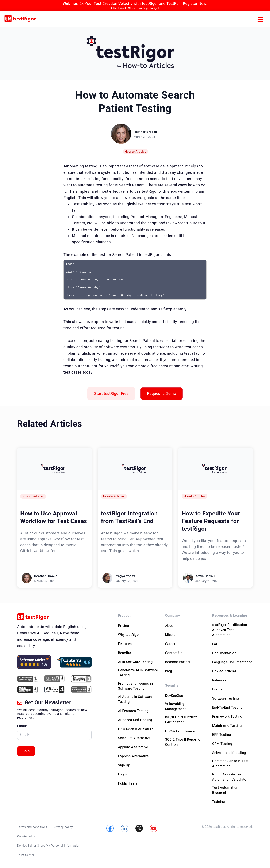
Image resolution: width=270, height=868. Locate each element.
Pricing (123, 626)
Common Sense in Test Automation (230, 764)
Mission (171, 635)
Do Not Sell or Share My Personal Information (49, 844)
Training (219, 802)
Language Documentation (232, 662)
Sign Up (124, 765)
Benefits (124, 653)
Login (122, 774)
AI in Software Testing (135, 662)
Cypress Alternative (133, 756)
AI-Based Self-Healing (135, 720)
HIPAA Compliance (180, 731)
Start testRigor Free (111, 394)
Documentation (224, 653)
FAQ (215, 644)
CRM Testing (222, 744)
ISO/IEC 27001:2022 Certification (181, 720)
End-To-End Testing (227, 707)
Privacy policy (63, 827)
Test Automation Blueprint (225, 790)
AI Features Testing (133, 711)
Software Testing (225, 698)
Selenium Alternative (134, 738)
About (170, 626)
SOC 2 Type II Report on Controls (184, 742)
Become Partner (178, 662)
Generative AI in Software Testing (138, 673)
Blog (169, 671)
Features (125, 644)
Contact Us (174, 653)
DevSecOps (174, 696)
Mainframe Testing (227, 726)
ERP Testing (222, 735)
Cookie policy (26, 835)
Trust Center (26, 852)
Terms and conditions (32, 827)
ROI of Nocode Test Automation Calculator (230, 777)
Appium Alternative (133, 747)
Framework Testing (227, 717)
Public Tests (128, 783)
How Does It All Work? (135, 729)
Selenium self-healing (229, 753)
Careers (171, 644)
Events (217, 689)
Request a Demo (161, 394)
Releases (219, 680)
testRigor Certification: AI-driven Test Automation (230, 630)
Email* (22, 726)
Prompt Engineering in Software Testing (135, 686)
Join (26, 751)
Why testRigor (129, 635)
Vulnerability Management (175, 706)
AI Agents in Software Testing (135, 699)
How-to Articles (136, 152)
